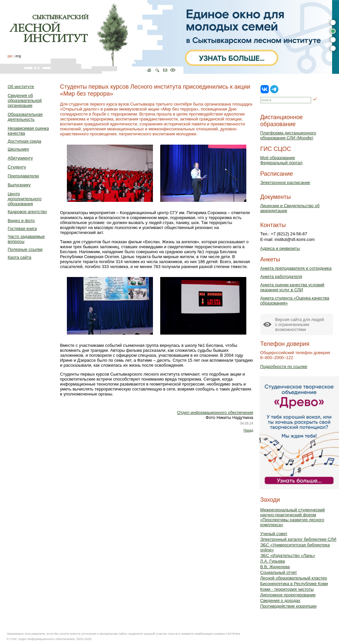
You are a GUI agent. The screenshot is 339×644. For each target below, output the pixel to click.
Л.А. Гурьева (273, 561)
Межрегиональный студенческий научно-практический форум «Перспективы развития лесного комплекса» (292, 517)
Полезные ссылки (25, 249)
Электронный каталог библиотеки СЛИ (298, 539)
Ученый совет (274, 534)
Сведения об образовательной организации (25, 100)
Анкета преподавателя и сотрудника (296, 268)
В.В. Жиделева (275, 567)
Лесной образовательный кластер (294, 578)
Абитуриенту (20, 158)
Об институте (21, 87)
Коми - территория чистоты (287, 589)
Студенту (17, 167)
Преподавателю (23, 176)
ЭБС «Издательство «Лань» (288, 555)
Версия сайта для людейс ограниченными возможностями (300, 324)
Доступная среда (24, 141)
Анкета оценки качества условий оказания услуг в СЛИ (292, 287)
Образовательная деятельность (25, 117)
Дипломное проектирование (288, 595)
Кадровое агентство (27, 212)
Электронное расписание (285, 183)
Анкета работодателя (281, 276)
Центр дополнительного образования (24, 199)
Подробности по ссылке (284, 367)
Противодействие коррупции (288, 606)
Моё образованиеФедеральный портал (281, 160)
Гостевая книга (22, 229)
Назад (248, 430)
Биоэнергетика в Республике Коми (294, 584)
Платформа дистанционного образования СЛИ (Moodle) (288, 135)
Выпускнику (19, 185)
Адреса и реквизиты (280, 248)
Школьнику (18, 149)
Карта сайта (19, 257)
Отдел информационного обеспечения (215, 413)
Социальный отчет (279, 572)
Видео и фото (21, 221)
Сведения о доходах (280, 600)
